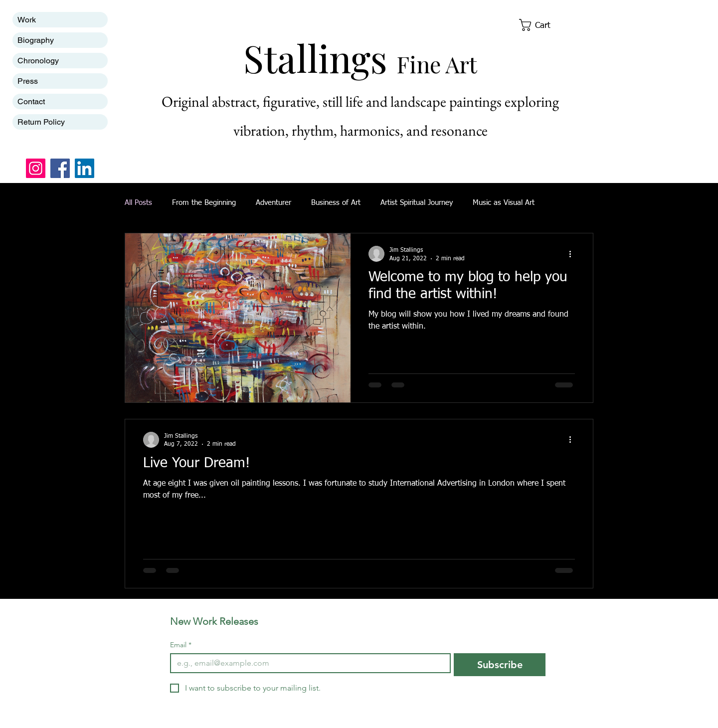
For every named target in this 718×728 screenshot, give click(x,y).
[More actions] (573, 254)
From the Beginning (204, 203)
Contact (31, 101)
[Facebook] (60, 168)
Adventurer (273, 203)
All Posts (138, 203)
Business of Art (336, 203)
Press (28, 81)
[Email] (307, 663)
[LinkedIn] (85, 168)
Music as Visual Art (504, 203)
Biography (36, 40)
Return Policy (41, 122)
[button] (542, 25)
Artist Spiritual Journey (417, 203)
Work (27, 20)
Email (181, 645)
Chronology (38, 61)
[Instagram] (36, 168)
